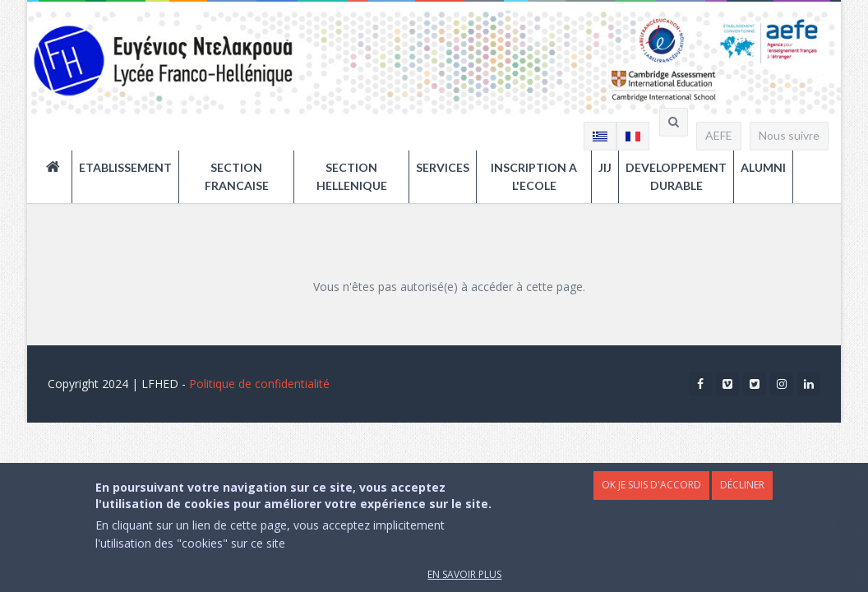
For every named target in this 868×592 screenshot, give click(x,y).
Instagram (782, 387)
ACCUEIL (59, 167)
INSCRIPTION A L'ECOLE (534, 176)
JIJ (605, 167)
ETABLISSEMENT (125, 167)
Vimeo (727, 387)
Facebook (700, 387)
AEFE (719, 135)
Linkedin (809, 387)
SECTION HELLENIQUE (352, 176)
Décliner (742, 497)
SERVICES (443, 167)
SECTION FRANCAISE (237, 176)
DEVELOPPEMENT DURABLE (676, 176)
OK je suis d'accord (651, 497)
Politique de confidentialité (259, 384)
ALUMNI (763, 167)
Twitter (755, 387)
